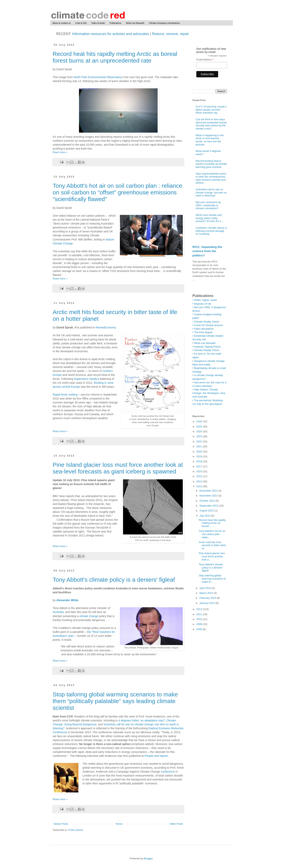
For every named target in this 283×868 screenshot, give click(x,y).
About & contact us (62, 23)
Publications (115, 23)
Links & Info (81, 23)
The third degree (203, 332)
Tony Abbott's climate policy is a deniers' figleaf (114, 580)
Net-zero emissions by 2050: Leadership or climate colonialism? (208, 205)
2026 (200, 421)
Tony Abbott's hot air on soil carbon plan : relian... (212, 534)
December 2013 (209, 491)
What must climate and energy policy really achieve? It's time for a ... (210, 218)
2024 (200, 431)
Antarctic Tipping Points (207, 347)
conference (168, 772)
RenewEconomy (106, 327)
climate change (89, 616)
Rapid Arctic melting (65, 395)
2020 (200, 452)
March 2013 (207, 593)
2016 (200, 471)
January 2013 (208, 603)
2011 (200, 614)
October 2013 (208, 501)
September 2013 (209, 506)
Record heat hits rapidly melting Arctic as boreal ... (212, 523)
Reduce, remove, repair (170, 34)
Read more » (60, 152)
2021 (200, 446)
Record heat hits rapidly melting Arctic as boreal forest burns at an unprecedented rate (115, 57)
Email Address (205, 60)
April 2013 (206, 588)
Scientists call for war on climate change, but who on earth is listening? (211, 192)
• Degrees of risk (202, 304)
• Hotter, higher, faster (205, 300)
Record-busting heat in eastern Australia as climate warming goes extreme (211, 164)
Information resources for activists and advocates (110, 34)
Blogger (148, 858)
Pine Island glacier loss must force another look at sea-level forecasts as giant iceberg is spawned (118, 468)
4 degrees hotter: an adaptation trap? (142, 720)
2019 (200, 456)
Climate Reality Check (207, 322)
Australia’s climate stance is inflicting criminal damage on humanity (211, 231)
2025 (200, 427)
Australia (58, 612)
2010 (200, 619)
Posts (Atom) (76, 830)
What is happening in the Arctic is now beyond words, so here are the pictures (210, 140)
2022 (200, 441)
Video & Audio (98, 23)
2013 (200, 486)
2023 (200, 436)
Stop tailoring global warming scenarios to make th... (212, 579)
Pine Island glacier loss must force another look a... (212, 556)
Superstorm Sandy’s (86, 379)
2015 (200, 476)
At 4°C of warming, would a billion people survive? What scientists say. (211, 110)
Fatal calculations (204, 329)
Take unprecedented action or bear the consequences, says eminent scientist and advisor (211, 178)
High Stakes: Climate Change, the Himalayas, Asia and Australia (209, 393)
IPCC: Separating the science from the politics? (207, 251)
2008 (200, 629)
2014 (200, 481)
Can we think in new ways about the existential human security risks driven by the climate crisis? (211, 124)
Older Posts (176, 824)
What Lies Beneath (135, 23)
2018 (200, 461)
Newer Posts (61, 824)
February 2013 (208, 598)
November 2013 (209, 496)
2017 (200, 466)
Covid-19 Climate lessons (208, 325)
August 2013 (207, 511)
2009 (200, 624)
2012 (200, 609)
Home (119, 824)
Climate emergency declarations (164, 23)
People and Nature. (157, 756)
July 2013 (205, 516)
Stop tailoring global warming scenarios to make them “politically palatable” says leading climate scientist (115, 701)
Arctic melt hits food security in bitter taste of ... (212, 545)
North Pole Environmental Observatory (98, 77)
